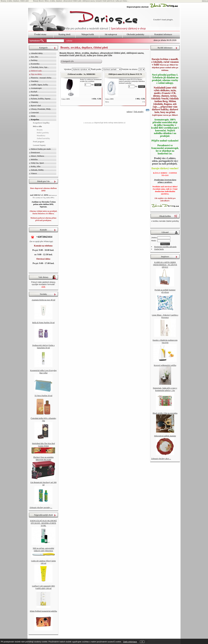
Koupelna (35, 119)
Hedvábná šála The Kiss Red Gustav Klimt (43, 445)
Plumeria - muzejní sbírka (41, 78)
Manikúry (41, 135)
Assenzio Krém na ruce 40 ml (43, 300)
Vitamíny (34, 102)
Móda (33, 116)
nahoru (129, 112)
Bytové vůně (36, 105)
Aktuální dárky (37, 53)
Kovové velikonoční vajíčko (165, 365)
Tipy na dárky (36, 74)
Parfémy (34, 60)
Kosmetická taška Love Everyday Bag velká (43, 372)
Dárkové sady (36, 71)
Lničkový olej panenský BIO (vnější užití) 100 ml (43, 587)
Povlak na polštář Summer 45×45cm (165, 291)
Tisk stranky (139, 112)
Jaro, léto (34, 57)
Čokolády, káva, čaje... (40, 67)
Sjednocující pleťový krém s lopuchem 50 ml (43, 346)
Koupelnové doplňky (41, 123)
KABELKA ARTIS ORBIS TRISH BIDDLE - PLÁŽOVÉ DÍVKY (165, 265)
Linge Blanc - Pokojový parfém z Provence (165, 316)
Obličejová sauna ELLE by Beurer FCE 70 (125, 74)
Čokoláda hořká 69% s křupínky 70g (43, 419)
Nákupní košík (88, 34)
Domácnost (35, 152)
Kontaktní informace (163, 34)
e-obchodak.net (89, 123)
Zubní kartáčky (43, 138)
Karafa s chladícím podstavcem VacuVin (165, 341)
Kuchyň (34, 92)
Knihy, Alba (36, 166)
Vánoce (34, 173)
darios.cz (205, 1)
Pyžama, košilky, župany (41, 99)
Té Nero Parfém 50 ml (43, 396)
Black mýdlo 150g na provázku (165, 413)
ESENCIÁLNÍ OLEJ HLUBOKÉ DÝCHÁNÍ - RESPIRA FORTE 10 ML (43, 523)
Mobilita (34, 159)
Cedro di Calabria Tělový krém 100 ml (43, 562)
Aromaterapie (36, 88)
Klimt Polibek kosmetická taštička (43, 611)
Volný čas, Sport (37, 163)
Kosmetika (35, 64)
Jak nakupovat (111, 34)
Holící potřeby (43, 133)
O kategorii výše (67, 61)
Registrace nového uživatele (165, 247)
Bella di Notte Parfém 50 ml (43, 323)
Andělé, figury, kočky (39, 85)
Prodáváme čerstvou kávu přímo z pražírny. (165, 181)
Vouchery (35, 81)
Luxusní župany (39, 145)
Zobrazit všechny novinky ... (41, 507)
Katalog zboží (65, 34)
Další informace (130, 642)
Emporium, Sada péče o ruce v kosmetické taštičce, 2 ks (165, 389)
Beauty (40, 130)
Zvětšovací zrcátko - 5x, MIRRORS (81, 74)
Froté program (39, 142)
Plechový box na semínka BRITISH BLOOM (43, 458)
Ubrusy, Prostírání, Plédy (41, 109)
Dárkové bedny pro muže (41, 149)
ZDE (43, 287)
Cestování (35, 112)
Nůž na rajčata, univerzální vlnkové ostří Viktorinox (43, 549)
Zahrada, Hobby (37, 170)
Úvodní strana (40, 34)
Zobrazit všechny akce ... (161, 459)
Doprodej (35, 95)
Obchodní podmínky (136, 34)
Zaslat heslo (159, 249)
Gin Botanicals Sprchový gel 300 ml (43, 484)
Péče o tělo (37, 126)
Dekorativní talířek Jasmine (165, 436)
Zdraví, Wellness (38, 156)
